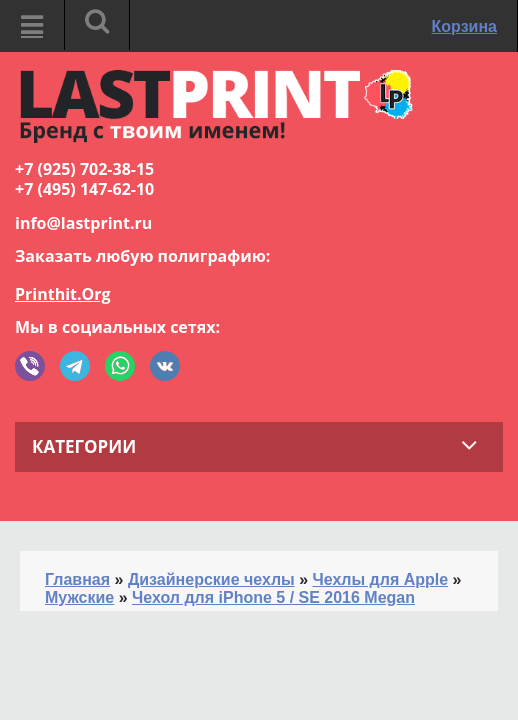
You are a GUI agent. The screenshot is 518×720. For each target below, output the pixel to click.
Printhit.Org (63, 294)
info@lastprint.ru (83, 223)
